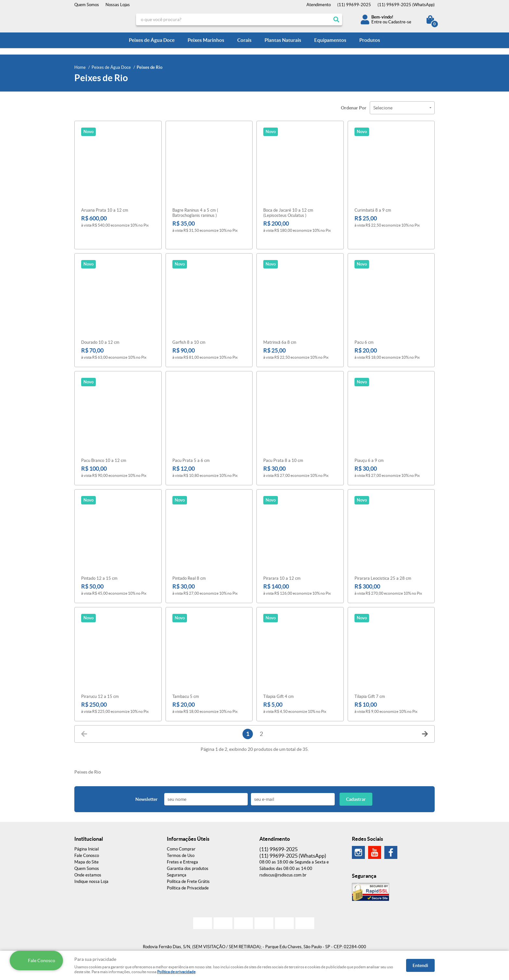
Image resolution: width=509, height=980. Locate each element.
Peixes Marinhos (206, 40)
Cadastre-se (400, 22)
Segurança (177, 866)
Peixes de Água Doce (152, 40)
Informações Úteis (188, 830)
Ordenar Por (354, 108)
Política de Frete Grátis (188, 872)
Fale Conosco (87, 846)
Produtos (370, 40)
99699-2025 (354, 5)
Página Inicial (87, 840)
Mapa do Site (87, 853)
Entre (377, 22)
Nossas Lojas (118, 5)
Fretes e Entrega (182, 853)
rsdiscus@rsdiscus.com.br (283, 866)
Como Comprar (181, 840)
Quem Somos (87, 5)
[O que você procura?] (336, 19)
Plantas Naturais (283, 40)
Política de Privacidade (188, 879)
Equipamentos (330, 40)
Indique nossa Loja (91, 872)
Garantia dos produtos (188, 859)
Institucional (89, 830)
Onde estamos (88, 866)
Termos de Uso (181, 846)
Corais (244, 40)
